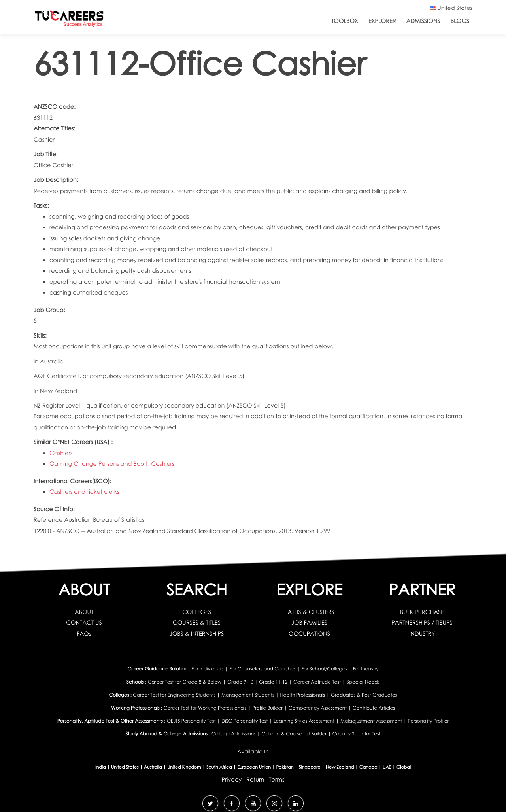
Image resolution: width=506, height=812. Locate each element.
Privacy (231, 780)
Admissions (423, 21)
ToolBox (345, 21)
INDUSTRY (422, 634)
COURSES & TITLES (197, 623)
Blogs (460, 21)
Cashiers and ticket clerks (84, 492)
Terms (277, 780)
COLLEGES (197, 612)
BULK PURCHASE (422, 612)
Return (255, 780)
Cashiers (61, 453)
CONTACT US (84, 623)
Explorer (382, 21)
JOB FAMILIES (309, 623)
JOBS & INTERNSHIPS (197, 634)
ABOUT (84, 612)
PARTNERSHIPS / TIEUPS (422, 623)
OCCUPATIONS (309, 634)
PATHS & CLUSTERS (309, 612)
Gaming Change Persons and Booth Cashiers (112, 464)
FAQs (84, 634)
